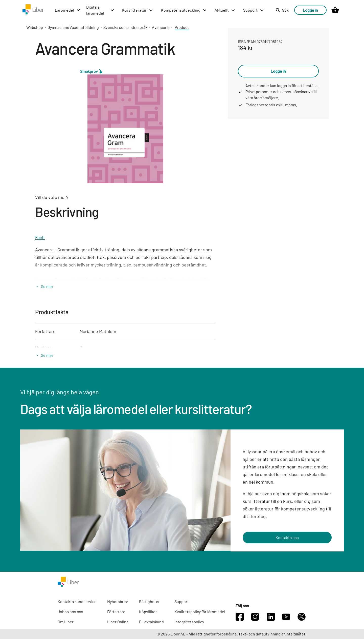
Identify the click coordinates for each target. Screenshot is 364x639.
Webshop (35, 27)
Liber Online (118, 622)
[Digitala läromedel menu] (100, 10)
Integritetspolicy (189, 622)
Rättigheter (149, 601)
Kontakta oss (287, 537)
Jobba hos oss (70, 612)
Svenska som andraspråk (125, 27)
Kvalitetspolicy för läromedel (200, 612)
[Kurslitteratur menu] (138, 10)
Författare (116, 612)
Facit (40, 237)
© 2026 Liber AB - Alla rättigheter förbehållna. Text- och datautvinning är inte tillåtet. (231, 634)
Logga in (310, 10)
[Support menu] (254, 10)
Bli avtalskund (151, 622)
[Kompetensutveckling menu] (184, 10)
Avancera (160, 27)
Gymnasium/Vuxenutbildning (73, 27)
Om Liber (66, 622)
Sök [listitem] (282, 10)
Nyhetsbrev (118, 601)
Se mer (47, 286)
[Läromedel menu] (68, 10)
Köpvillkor (148, 612)
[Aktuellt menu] (225, 10)
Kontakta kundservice (77, 601)
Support (182, 601)
